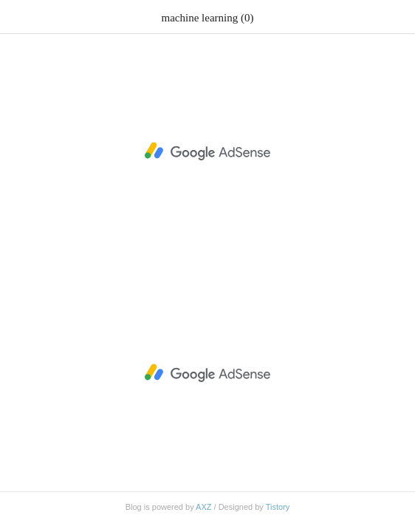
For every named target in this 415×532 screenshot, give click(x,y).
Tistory (278, 507)
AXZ (203, 507)
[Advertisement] (207, 151)
